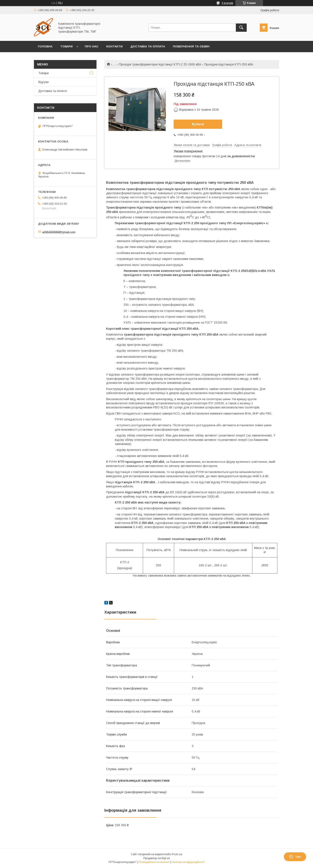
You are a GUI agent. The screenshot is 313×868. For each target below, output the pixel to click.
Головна (45, 46)
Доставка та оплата (148, 46)
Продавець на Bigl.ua (156, 858)
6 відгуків (227, 3)
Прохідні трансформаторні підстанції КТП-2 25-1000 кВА (160, 64)
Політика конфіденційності (188, 862)
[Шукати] (241, 28)
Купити (198, 124)
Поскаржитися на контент (154, 862)
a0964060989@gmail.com (59, 232)
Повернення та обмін (191, 46)
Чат (295, 857)
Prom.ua (177, 854)
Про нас (92, 46)
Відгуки (43, 82)
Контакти (114, 46)
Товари (66, 46)
